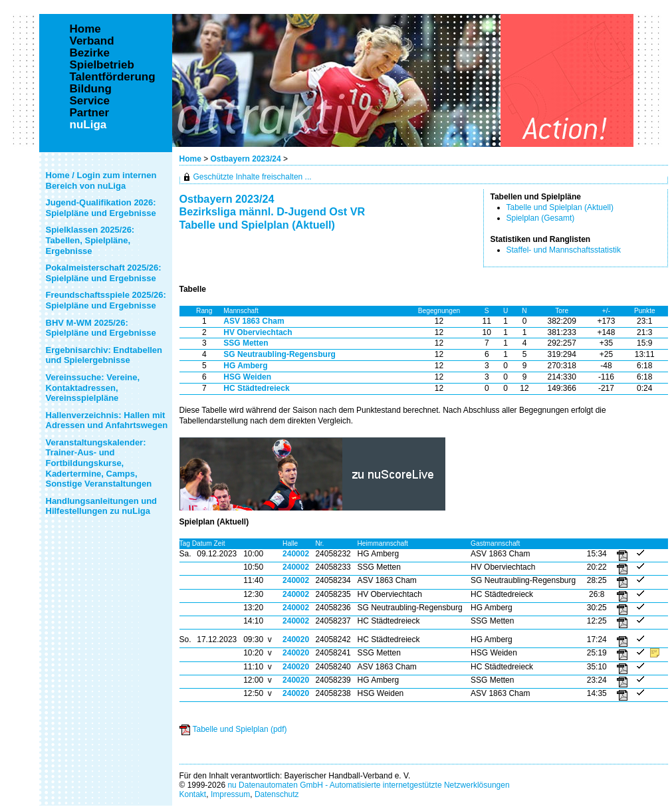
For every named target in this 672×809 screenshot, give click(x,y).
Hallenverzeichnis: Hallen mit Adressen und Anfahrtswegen (107, 420)
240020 (296, 639)
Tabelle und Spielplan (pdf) (240, 729)
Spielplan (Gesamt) (541, 218)
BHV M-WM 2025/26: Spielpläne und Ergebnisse (101, 328)
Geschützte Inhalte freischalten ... (253, 177)
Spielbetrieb (102, 65)
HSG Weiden (247, 377)
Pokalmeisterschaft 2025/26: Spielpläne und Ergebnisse (104, 273)
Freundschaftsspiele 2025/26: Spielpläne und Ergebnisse (106, 300)
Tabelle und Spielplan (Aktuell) (560, 207)
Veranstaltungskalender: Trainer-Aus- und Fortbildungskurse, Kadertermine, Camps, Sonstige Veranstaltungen (99, 463)
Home (190, 159)
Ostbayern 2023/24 (247, 159)
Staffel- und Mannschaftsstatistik (564, 250)
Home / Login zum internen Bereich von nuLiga (101, 180)
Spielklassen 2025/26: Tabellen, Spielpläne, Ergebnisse (90, 240)
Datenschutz (277, 794)
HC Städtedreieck (256, 388)
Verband (92, 41)
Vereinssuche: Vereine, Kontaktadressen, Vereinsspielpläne (93, 388)
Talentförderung (113, 77)
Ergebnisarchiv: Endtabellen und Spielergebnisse (104, 355)
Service (90, 101)
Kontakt (193, 794)
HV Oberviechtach (258, 332)
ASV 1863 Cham (254, 321)
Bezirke (90, 53)
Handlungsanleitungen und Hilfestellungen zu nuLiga (102, 506)
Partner (90, 113)
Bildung (91, 89)
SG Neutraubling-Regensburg (280, 354)
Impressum (230, 794)
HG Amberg (245, 366)
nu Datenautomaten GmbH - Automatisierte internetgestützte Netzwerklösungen (368, 785)
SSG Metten (246, 343)
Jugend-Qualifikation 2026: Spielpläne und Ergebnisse (101, 208)
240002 (296, 554)
